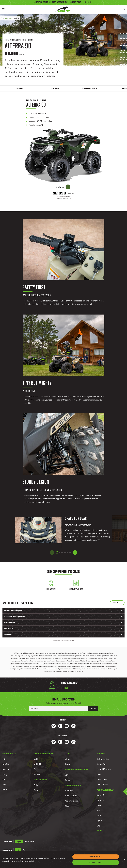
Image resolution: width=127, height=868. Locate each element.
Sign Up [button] (93, 708)
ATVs (6, 18)
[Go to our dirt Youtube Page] (67, 742)
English (19, 841)
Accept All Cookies (96, 862)
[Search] (124, 9)
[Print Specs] (117, 603)
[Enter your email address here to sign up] (58, 708)
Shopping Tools (90, 88)
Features (55, 88)
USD (18, 850)
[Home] (2, 18)
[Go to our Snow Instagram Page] (73, 726)
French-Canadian (29, 841)
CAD (24, 850)
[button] (75, 552)
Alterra (10, 18)
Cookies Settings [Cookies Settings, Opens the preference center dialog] (96, 857)
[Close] (125, 860)
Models (20, 88)
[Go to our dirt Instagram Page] (54, 742)
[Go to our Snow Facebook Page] (60, 726)
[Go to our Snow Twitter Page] (54, 726)
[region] (63, 860)
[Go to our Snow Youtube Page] (67, 726)
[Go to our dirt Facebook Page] (60, 742)
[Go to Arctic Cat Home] (63, 9)
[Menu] (3, 9)
